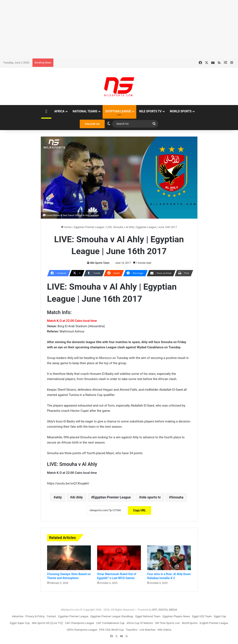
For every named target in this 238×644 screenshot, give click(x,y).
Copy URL (140, 510)
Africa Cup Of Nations (140, 623)
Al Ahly (77, 497)
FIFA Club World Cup (112, 630)
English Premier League (214, 623)
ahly (59, 497)
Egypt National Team (148, 616)
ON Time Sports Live (167, 623)
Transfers (132, 630)
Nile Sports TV (150, 111)
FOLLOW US (92, 124)
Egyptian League (118, 111)
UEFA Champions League (82, 630)
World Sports (181, 111)
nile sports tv (151, 497)
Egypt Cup (220, 616)
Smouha (177, 497)
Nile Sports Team (100, 263)
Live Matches (147, 630)
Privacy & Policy (35, 616)
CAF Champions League (80, 623)
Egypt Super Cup (20, 623)
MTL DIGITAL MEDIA (165, 610)
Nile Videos (165, 630)
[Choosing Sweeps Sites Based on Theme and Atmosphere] (69, 558)
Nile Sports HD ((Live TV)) (47, 623)
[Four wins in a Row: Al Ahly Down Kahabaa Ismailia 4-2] (169, 558)
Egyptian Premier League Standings (112, 616)
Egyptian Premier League (89, 227)
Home (66, 227)
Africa (59, 111)
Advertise (18, 616)
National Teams (85, 111)
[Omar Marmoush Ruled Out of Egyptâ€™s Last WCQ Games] (119, 558)
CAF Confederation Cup (110, 623)
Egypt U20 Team (202, 616)
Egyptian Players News (176, 616)
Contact (51, 616)
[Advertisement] (119, 29)
